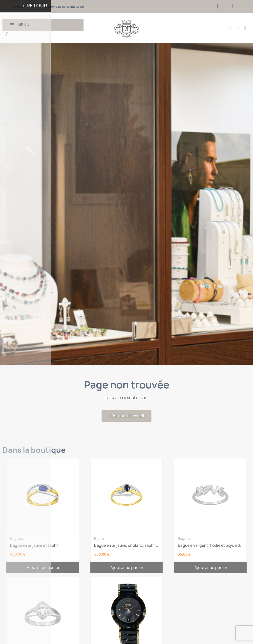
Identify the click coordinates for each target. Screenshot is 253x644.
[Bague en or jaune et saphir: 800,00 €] (43, 510)
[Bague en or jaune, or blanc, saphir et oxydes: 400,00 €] (127, 510)
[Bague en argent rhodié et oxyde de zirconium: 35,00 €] (210, 510)
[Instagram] (232, 6)
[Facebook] (218, 6)
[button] (7, 34)
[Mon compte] (245, 28)
